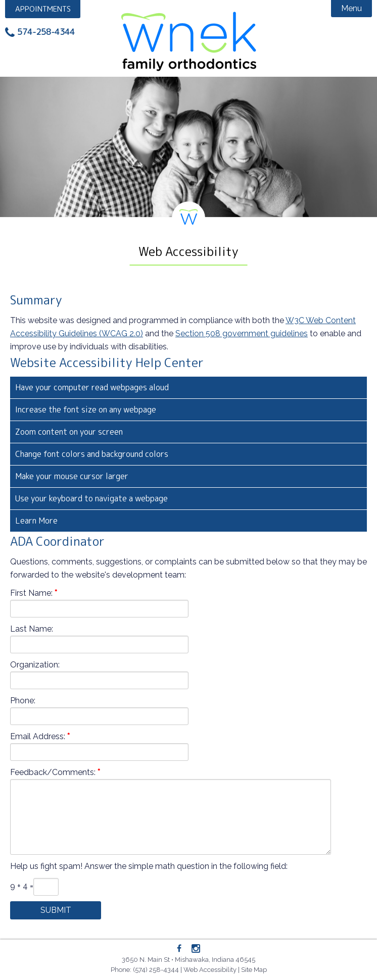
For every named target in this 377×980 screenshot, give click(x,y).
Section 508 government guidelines (242, 333)
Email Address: (38, 736)
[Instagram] (196, 949)
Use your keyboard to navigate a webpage (91, 498)
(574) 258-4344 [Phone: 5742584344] (156, 970)
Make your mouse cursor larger (72, 476)
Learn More (36, 521)
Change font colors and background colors (92, 454)
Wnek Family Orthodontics (189, 40)
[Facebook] (179, 949)
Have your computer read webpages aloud (92, 387)
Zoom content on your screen (69, 432)
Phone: (23, 701)
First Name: (31, 593)
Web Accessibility (210, 970)
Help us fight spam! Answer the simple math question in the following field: (149, 866)
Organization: (35, 665)
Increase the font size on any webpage (86, 409)
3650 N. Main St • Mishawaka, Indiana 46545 (188, 960)
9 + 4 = (22, 886)
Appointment (43, 9)
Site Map (254, 970)
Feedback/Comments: (53, 772)
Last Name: (32, 629)
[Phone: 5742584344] (40, 32)
